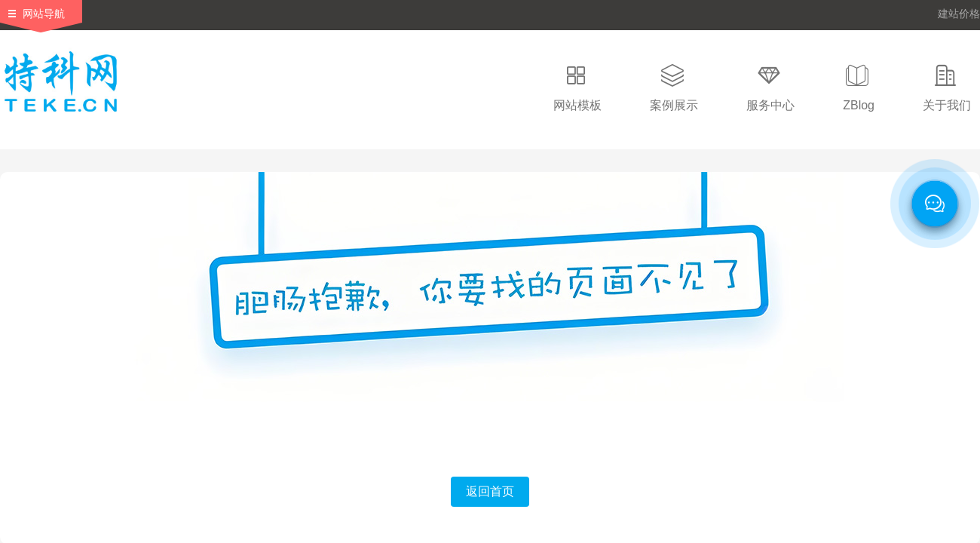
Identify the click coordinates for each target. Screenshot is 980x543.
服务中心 (770, 105)
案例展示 (674, 105)
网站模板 (577, 105)
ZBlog (859, 105)
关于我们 (947, 105)
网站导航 (44, 14)
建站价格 (959, 14)
